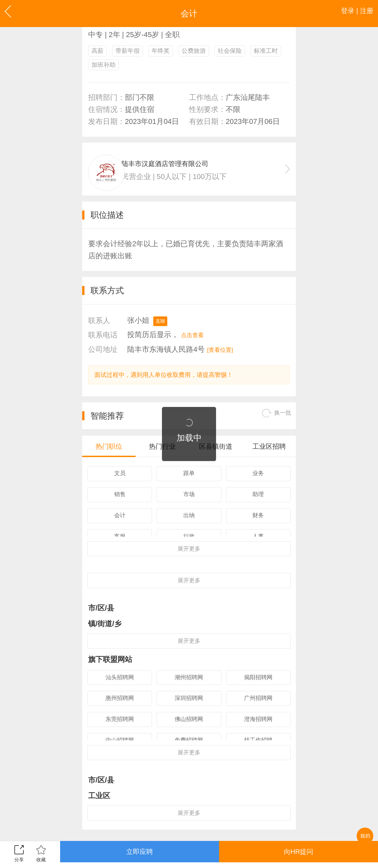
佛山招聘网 (189, 757)
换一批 (273, 424)
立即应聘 (140, 854)
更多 (189, 565)
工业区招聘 (269, 457)
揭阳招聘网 (258, 708)
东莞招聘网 (120, 757)
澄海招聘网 (258, 757)
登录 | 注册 (352, 13)
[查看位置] (224, 357)
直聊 (162, 328)
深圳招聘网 (189, 733)
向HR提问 (298, 854)
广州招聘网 (258, 733)
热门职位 (109, 457)
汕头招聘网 (120, 708)
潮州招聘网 (189, 708)
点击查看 (196, 343)
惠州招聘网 (120, 733)
